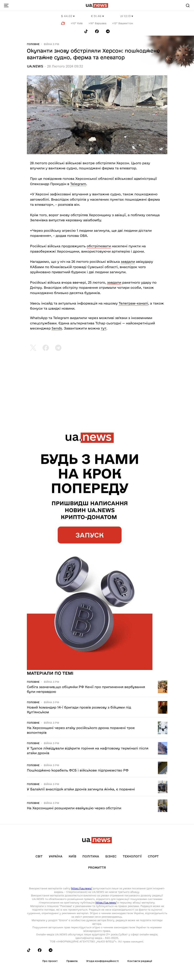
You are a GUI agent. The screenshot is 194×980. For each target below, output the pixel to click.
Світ (39, 856)
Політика (91, 856)
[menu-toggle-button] (6, 6)
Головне (33, 44)
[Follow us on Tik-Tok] (86, 31)
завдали (128, 262)
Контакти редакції (140, 961)
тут (104, 328)
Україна (56, 856)
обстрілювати (99, 246)
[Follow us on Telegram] (108, 31)
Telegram (78, 184)
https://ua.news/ (82, 888)
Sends (57, 328)
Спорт (153, 856)
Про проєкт (50, 961)
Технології (132, 856)
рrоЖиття (97, 868)
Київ (72, 856)
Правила (72, 961)
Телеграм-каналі (133, 303)
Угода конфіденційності (102, 961)
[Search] (188, 6)
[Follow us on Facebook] (97, 31)
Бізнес (111, 856)
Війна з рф (51, 44)
